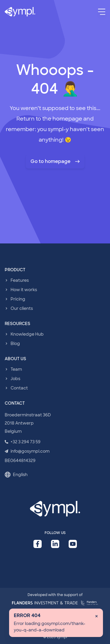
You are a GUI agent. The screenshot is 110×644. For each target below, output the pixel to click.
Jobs (15, 379)
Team (16, 369)
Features (20, 280)
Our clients (22, 308)
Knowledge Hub (27, 334)
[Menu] (102, 12)
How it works (24, 290)
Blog (15, 344)
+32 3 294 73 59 (23, 442)
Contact (19, 388)
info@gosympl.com (27, 451)
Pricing (18, 299)
